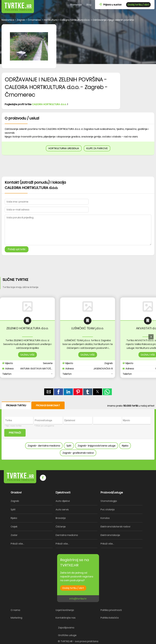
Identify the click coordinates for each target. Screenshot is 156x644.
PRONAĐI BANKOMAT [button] (48, 405)
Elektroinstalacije (110, 535)
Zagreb (15, 501)
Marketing (16, 618)
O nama (15, 610)
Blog (89, 5)
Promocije (76, 5)
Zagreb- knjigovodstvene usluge (97, 446)
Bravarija (61, 518)
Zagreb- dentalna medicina (44, 446)
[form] (78, 431)
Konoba (105, 518)
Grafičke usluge (67, 635)
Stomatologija (109, 501)
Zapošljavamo (66, 628)
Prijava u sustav (110, 5)
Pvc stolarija (108, 510)
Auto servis (62, 510)
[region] (78, 166)
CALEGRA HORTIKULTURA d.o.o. (49, 104)
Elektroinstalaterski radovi (115, 527)
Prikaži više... (17, 544)
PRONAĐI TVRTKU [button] (16, 405)
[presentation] (151, 337)
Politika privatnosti (111, 610)
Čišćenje (61, 527)
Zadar (14, 535)
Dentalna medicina (67, 535)
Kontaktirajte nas (66, 618)
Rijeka (125, 446)
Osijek (14, 527)
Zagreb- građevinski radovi (78, 453)
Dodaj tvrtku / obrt (138, 5)
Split (69, 446)
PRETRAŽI (15, 433)
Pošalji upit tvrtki (17, 249)
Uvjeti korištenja (65, 610)
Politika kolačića (110, 618)
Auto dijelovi (63, 501)
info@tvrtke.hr (78, 599)
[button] (49, 392)
